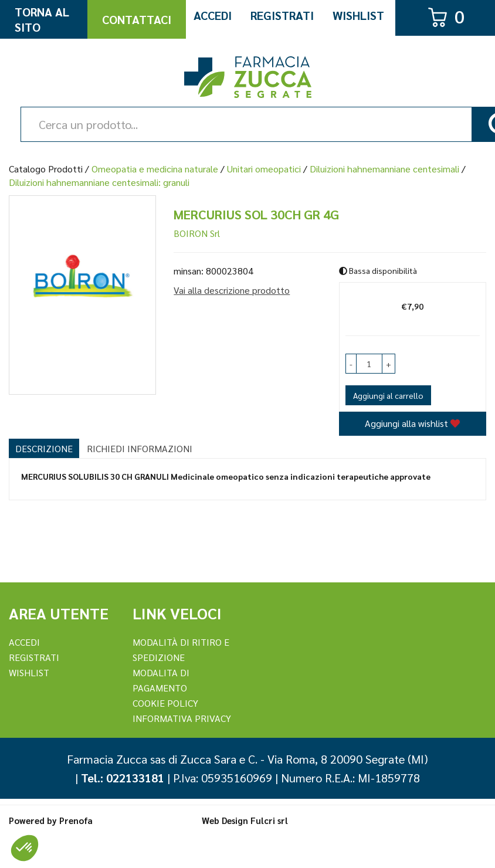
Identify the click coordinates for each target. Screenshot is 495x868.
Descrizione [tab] (44, 448)
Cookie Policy (165, 703)
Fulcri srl (269, 820)
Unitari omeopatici (264, 169)
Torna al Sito (42, 19)
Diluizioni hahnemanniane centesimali (384, 169)
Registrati (282, 15)
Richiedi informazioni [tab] (140, 448)
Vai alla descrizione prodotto (232, 290)
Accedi (213, 15)
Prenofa (76, 820)
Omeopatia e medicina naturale (155, 169)
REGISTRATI (34, 657)
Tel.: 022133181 (123, 778)
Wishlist (358, 15)
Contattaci (137, 19)
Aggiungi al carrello (388, 395)
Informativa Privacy (182, 718)
